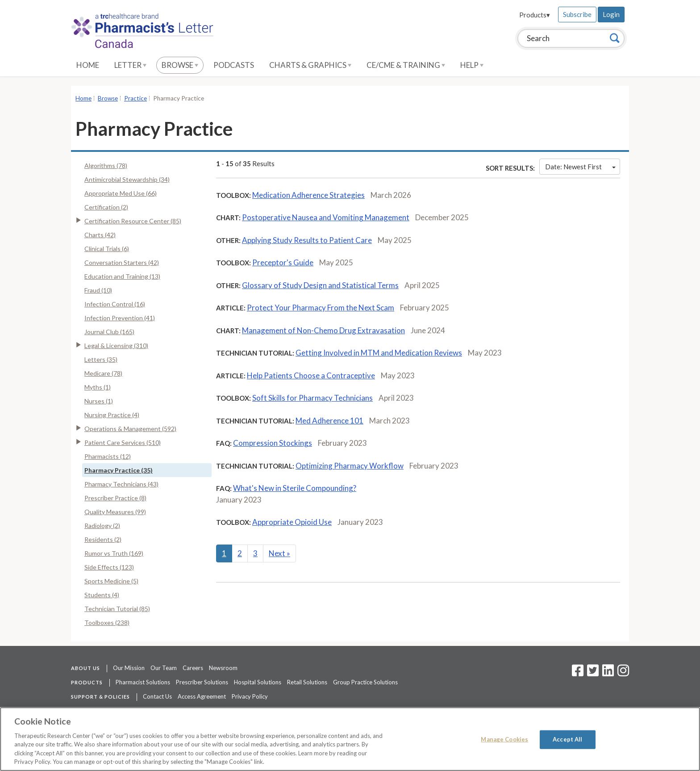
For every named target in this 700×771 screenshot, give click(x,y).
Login (611, 14)
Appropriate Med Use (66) (121, 193)
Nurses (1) (99, 401)
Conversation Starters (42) (122, 262)
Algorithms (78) (106, 166)
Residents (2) (103, 539)
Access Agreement (202, 696)
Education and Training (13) (122, 276)
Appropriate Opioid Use (292, 522)
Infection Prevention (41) (120, 318)
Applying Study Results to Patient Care (307, 240)
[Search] (615, 38)
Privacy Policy (250, 696)
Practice (135, 98)
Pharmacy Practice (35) (119, 470)
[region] (350, 739)
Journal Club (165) (109, 332)
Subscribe (577, 14)
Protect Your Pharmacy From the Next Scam (321, 308)
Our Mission (129, 668)
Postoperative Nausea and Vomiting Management (326, 217)
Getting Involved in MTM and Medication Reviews (379, 353)
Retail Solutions (307, 682)
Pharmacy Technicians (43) (121, 484)
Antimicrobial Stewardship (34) (127, 179)
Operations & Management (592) (130, 429)
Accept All (567, 739)
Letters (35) (101, 359)
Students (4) (102, 595)
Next (279, 553)
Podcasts (234, 65)
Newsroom (223, 668)
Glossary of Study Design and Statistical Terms (320, 285)
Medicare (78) (103, 373)
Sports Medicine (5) (111, 581)
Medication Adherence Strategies (308, 195)
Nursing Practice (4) (112, 415)
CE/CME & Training (406, 65)
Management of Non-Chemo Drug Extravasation (323, 330)
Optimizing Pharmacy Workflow (350, 466)
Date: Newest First (580, 167)
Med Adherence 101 (329, 421)
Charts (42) (100, 235)
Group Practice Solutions (365, 682)
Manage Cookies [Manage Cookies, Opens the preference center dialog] (504, 739)
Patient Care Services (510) (123, 442)
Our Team (164, 668)
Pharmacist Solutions (143, 682)
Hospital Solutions (258, 682)
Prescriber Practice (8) (115, 498)
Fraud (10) (98, 290)
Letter (130, 65)
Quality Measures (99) (115, 512)
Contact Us (157, 696)
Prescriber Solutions (202, 682)
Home (88, 65)
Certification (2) (106, 207)
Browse (180, 65)
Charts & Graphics (310, 65)
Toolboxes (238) (107, 622)
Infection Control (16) (115, 304)
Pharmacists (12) (108, 456)
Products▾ (535, 15)
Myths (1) (98, 387)
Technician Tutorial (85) (117, 609)
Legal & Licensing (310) (116, 346)
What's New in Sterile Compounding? (295, 488)
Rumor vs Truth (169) (114, 553)
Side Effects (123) (109, 567)
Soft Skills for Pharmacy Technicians (312, 398)
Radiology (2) (102, 526)
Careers (193, 668)
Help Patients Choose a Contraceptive (311, 375)
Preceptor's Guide (283, 262)
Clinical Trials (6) (107, 249)
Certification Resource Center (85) (133, 221)
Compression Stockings (273, 443)
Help (472, 65)
